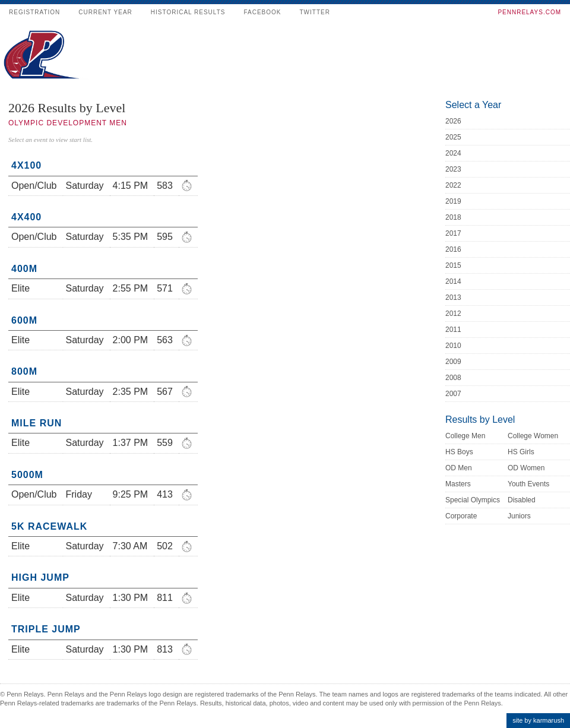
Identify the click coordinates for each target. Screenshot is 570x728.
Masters (458, 484)
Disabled (522, 500)
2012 (453, 314)
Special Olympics (473, 500)
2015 (453, 265)
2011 (453, 330)
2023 (453, 169)
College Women (533, 436)
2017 (453, 233)
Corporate (461, 516)
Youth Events (528, 484)
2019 (453, 201)
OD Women (526, 468)
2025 (453, 137)
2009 (453, 362)
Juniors (519, 516)
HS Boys (459, 452)
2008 (453, 378)
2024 (453, 153)
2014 (453, 281)
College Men (465, 436)
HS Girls (521, 452)
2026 (453, 121)
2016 (453, 249)
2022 (453, 185)
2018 (453, 217)
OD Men (459, 468)
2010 (453, 346)
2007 (453, 394)
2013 (453, 297)
